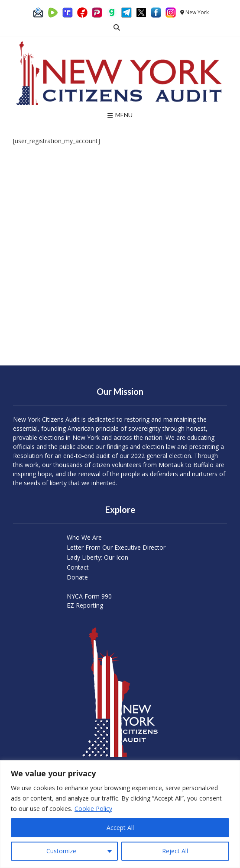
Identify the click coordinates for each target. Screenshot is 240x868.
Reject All (175, 851)
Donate (77, 577)
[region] (120, 814)
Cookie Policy (93, 809)
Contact (78, 567)
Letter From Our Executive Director (116, 547)
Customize (61, 851)
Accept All (120, 828)
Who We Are (84, 537)
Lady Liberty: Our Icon (97, 557)
